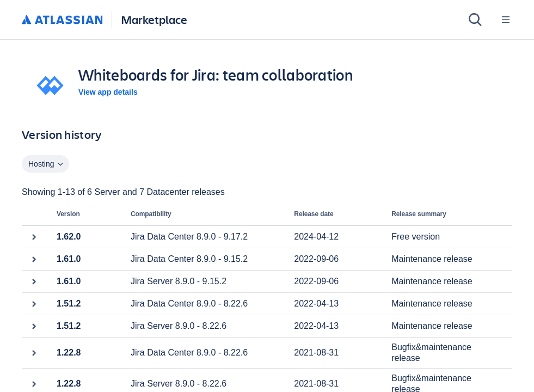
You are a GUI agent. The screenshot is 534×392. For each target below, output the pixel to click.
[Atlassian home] (62, 20)
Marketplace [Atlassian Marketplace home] (154, 19)
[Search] (475, 20)
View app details (108, 92)
